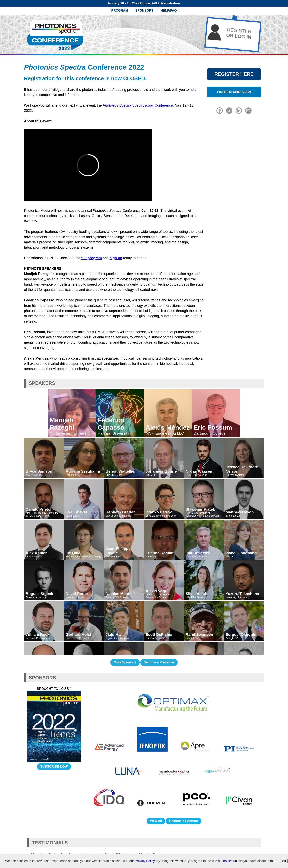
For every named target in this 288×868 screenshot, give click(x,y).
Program (120, 10)
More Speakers (125, 662)
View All (156, 821)
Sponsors (144, 10)
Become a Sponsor (184, 821)
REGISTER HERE (234, 74)
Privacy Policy (145, 861)
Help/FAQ (169, 10)
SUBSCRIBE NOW (54, 766)
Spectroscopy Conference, (138, 105)
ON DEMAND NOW (234, 92)
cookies (227, 861)
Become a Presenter (159, 662)
